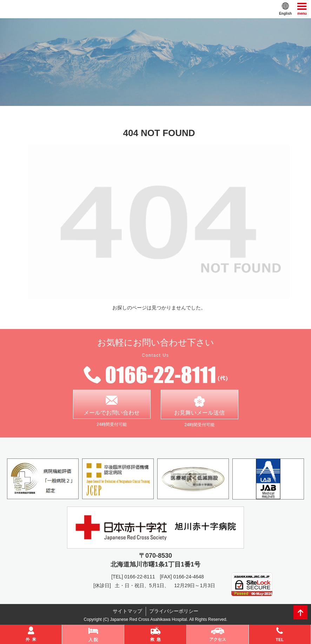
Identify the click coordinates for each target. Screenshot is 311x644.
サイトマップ (127, 611)
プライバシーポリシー (174, 611)
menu (302, 9)
